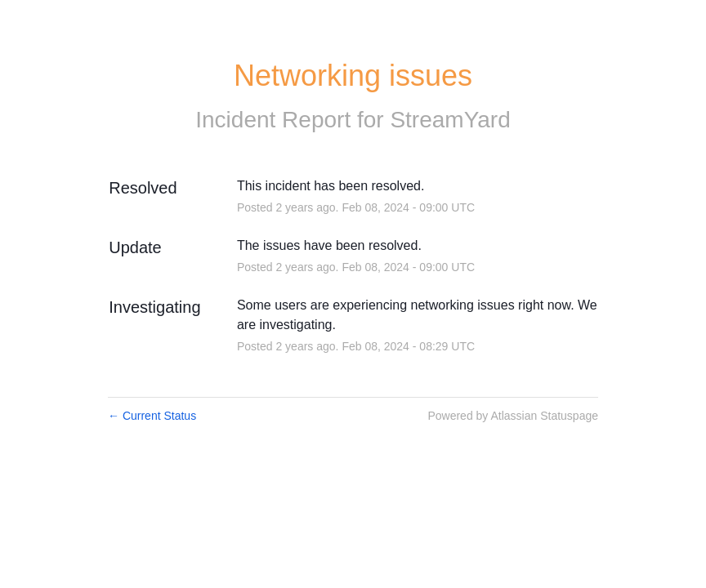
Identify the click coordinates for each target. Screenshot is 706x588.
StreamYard (450, 120)
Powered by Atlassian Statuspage (513, 416)
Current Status (152, 416)
